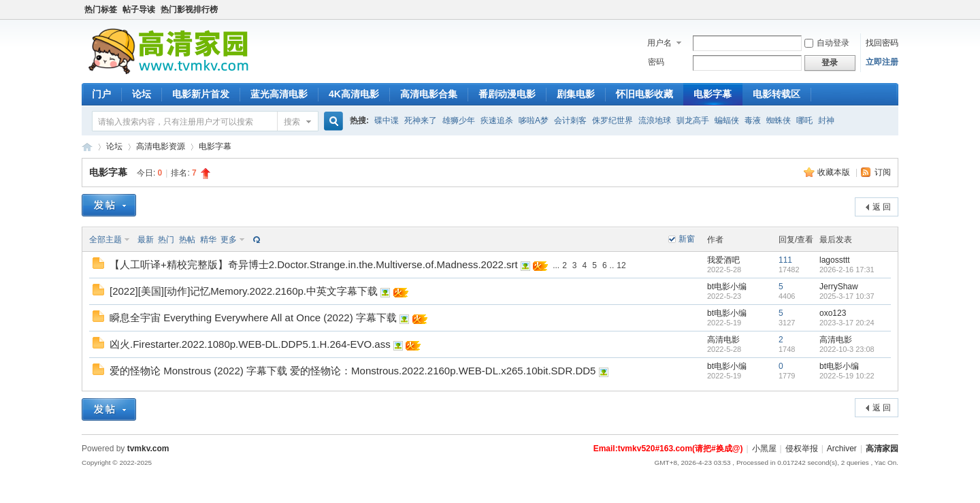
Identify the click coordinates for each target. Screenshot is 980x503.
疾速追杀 (497, 120)
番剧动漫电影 (507, 94)
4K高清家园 (87, 147)
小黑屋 (764, 449)
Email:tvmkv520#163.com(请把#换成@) (668, 449)
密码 (656, 62)
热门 (166, 240)
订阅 (883, 172)
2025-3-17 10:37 (847, 296)
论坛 (142, 94)
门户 (101, 94)
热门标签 (101, 10)
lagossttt (835, 260)
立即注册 (882, 62)
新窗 (687, 239)
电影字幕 (713, 94)
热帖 (187, 240)
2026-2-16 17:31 (847, 270)
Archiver (842, 449)
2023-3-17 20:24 (847, 323)
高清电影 (723, 340)
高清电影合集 (429, 94)
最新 (146, 240)
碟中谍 (387, 120)
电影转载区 (777, 94)
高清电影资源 (161, 146)
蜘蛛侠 (779, 120)
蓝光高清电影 (279, 94)
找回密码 (882, 43)
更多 (229, 240)
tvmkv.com (148, 449)
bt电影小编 (727, 287)
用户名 (659, 43)
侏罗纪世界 (612, 120)
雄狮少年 (459, 120)
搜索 (292, 122)
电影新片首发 (201, 94)
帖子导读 (139, 10)
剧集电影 (576, 94)
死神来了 (421, 120)
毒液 (753, 120)
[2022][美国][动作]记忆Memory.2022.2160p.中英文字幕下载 (244, 291)
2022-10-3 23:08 (847, 349)
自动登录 (827, 43)
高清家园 (882, 449)
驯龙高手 (693, 120)
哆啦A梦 (534, 120)
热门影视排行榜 (189, 10)
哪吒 (804, 120)
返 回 (882, 207)
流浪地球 (655, 120)
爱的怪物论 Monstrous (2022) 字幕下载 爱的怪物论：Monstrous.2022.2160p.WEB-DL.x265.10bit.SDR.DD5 (353, 371)
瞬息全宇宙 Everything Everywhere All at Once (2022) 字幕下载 (253, 318)
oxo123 (833, 313)
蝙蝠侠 (727, 120)
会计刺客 (570, 120)
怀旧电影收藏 (644, 94)
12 (621, 265)
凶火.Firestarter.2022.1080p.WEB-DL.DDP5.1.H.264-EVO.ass (250, 344)
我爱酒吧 (723, 260)
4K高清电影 (354, 94)
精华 (208, 240)
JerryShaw (839, 287)
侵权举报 (802, 449)
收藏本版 (835, 172)
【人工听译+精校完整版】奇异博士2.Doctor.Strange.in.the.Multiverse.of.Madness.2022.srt (314, 264)
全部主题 (105, 240)
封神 (826, 120)
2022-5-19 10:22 (847, 376)
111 (785, 260)
